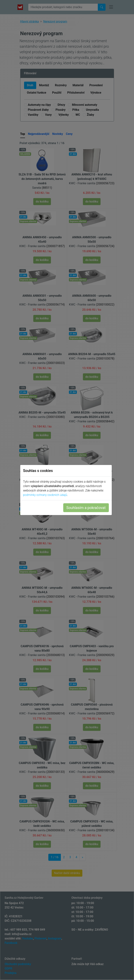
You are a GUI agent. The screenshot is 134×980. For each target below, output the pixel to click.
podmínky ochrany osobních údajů (46, 495)
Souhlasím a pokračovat (87, 508)
